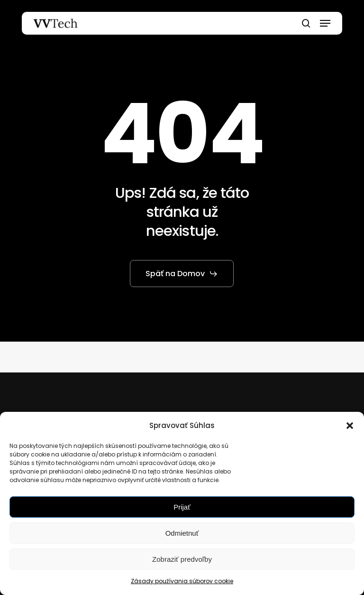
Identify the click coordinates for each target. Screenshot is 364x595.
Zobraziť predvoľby (182, 559)
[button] (350, 426)
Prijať (182, 507)
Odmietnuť (182, 533)
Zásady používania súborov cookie (182, 581)
